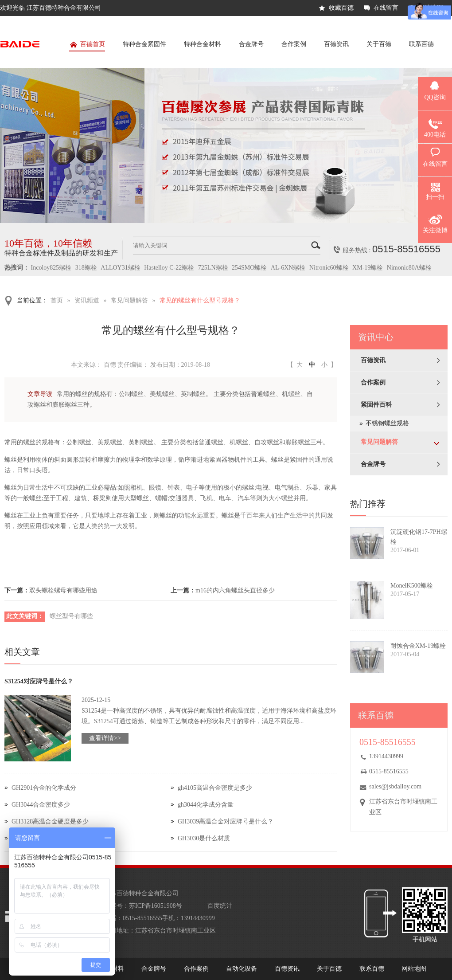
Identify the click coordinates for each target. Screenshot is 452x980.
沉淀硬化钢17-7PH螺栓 (419, 537)
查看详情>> (105, 738)
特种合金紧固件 (144, 44)
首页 (57, 300)
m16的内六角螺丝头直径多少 (235, 590)
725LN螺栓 (213, 268)
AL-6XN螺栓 (288, 268)
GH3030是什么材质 (204, 838)
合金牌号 (251, 44)
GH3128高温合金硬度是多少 (50, 821)
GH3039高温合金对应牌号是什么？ (226, 821)
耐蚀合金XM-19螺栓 (418, 646)
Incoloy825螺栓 (51, 268)
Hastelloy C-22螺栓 (169, 268)
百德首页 (87, 46)
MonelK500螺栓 (412, 586)
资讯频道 (87, 300)
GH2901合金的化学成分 (44, 788)
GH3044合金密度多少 (41, 805)
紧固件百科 (376, 405)
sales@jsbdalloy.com (395, 786)
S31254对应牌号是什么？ (39, 681)
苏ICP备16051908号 (156, 906)
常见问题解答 (129, 300)
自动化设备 (242, 969)
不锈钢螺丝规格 (387, 423)
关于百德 (379, 44)
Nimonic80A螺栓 (409, 268)
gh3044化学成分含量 (206, 805)
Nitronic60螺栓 (329, 268)
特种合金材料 (203, 44)
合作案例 (294, 44)
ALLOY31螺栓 (120, 268)
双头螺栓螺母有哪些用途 (63, 590)
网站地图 (414, 969)
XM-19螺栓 (368, 268)
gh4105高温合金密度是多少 (215, 788)
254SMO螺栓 (249, 268)
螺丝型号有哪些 (71, 616)
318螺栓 (86, 268)
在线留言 (386, 8)
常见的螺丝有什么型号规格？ (200, 300)
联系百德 (421, 44)
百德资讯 (336, 44)
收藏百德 (341, 8)
